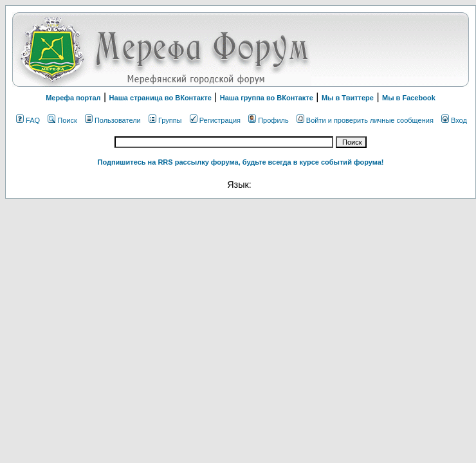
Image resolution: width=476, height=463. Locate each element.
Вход (454, 120)
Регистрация (215, 120)
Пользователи (113, 120)
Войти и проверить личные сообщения (365, 120)
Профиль (269, 120)
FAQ (28, 120)
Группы (165, 120)
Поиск (62, 120)
